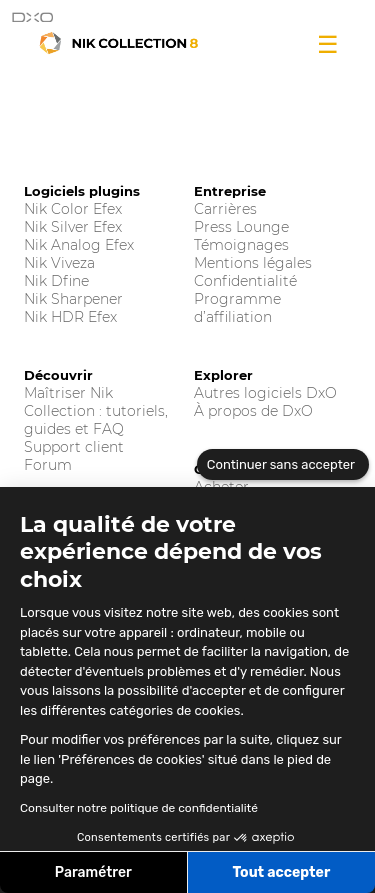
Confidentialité (245, 281)
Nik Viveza (59, 263)
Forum (48, 465)
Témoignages (241, 245)
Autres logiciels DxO (265, 393)
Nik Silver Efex (73, 227)
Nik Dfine (56, 281)
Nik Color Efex (73, 209)
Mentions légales (253, 263)
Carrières (225, 209)
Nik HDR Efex (70, 317)
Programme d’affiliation (237, 308)
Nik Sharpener (73, 299)
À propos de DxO (253, 411)
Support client (74, 447)
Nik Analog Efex (79, 245)
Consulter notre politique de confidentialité (139, 808)
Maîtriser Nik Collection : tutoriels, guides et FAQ (96, 411)
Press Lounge (241, 227)
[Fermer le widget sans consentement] (283, 465)
